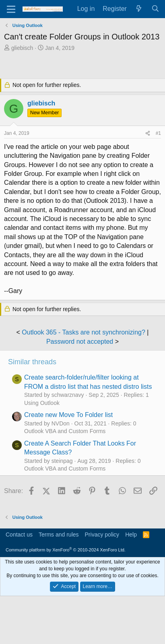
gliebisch (22, 48)
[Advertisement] (85, 66)
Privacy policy (102, 535)
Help (131, 535)
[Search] (155, 9)
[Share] (148, 133)
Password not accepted (80, 342)
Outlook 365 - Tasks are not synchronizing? (84, 332)
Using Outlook (42, 403)
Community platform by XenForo (66, 550)
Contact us (19, 535)
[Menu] (11, 9)
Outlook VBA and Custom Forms (65, 431)
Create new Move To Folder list (68, 415)
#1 (158, 133)
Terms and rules (59, 535)
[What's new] (139, 9)
